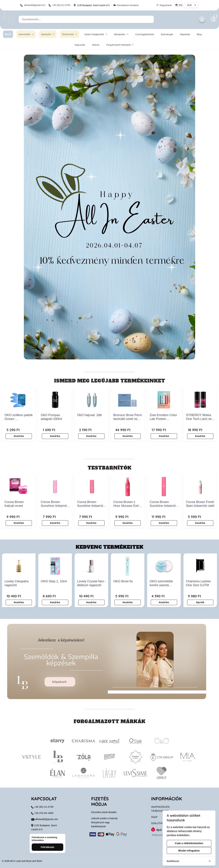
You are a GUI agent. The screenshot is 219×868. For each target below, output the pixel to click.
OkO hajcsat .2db (89, 415)
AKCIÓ (8, 34)
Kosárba (19, 436)
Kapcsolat (80, 45)
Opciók (200, 602)
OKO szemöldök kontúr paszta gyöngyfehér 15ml (162, 585)
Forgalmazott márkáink (120, 45)
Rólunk (96, 45)
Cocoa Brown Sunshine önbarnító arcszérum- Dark (91, 506)
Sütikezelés (159, 835)
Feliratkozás (47, 847)
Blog (199, 34)
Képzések (185, 34)
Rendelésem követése (128, 5)
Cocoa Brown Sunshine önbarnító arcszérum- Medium (55, 506)
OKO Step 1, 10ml (54, 581)
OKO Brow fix (123, 581)
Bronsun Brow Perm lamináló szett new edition (128, 419)
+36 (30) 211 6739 (59, 5)
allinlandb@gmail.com (33, 5)
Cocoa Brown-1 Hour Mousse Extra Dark (127, 506)
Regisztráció (164, 5)
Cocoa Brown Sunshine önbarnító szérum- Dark (163, 506)
